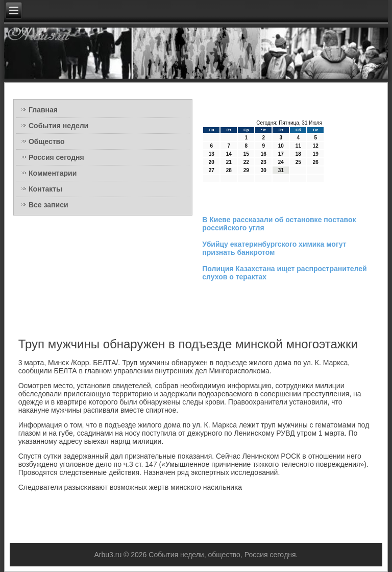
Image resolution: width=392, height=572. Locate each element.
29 (246, 170)
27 (212, 170)
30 (264, 170)
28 (229, 170)
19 (316, 154)
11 (298, 146)
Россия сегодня (56, 157)
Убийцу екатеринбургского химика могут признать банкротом (274, 248)
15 (246, 154)
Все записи (48, 205)
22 (246, 162)
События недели (58, 126)
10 (281, 146)
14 (229, 154)
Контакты (45, 189)
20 (212, 162)
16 (264, 154)
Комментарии (53, 173)
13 (212, 154)
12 (316, 146)
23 (264, 162)
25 (298, 162)
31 (281, 170)
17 (281, 154)
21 (229, 162)
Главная (43, 110)
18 (298, 154)
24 (281, 162)
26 (316, 162)
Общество (47, 141)
